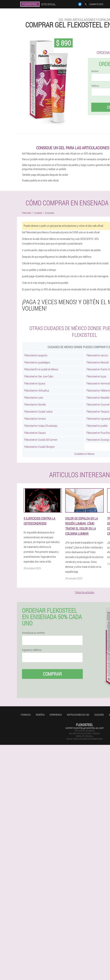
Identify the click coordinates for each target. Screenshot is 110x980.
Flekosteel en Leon (34, 398)
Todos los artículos (85, 592)
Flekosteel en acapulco (36, 355)
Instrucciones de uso (78, 715)
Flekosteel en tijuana (35, 383)
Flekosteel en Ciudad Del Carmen (41, 440)
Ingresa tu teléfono (32, 650)
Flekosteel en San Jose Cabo (39, 376)
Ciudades (99, 715)
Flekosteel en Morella (35, 404)
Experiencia (56, 715)
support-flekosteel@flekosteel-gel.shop (85, 728)
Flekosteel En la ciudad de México (41, 369)
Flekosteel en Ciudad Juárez (38, 411)
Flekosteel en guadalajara (37, 362)
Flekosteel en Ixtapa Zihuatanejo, (41, 426)
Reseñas (40, 715)
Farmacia (26, 715)
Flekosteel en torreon (35, 419)
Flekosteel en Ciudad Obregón (39, 447)
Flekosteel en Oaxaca (35, 433)
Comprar (52, 674)
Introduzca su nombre (33, 633)
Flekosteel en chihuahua (37, 390)
